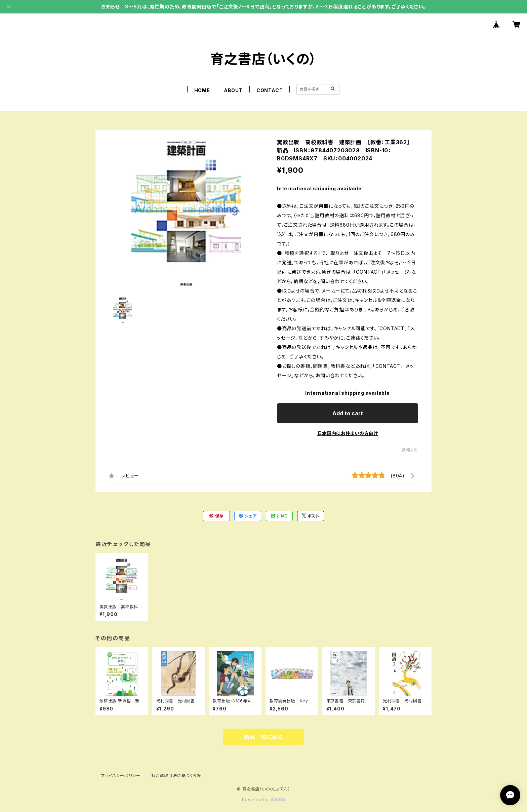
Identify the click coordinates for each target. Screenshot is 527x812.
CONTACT (270, 90)
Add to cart (348, 413)
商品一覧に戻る (263, 737)
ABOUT (233, 90)
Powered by (263, 800)
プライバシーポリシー (121, 776)
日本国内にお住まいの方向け (348, 433)
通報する (410, 450)
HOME (202, 90)
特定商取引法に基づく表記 (176, 776)
